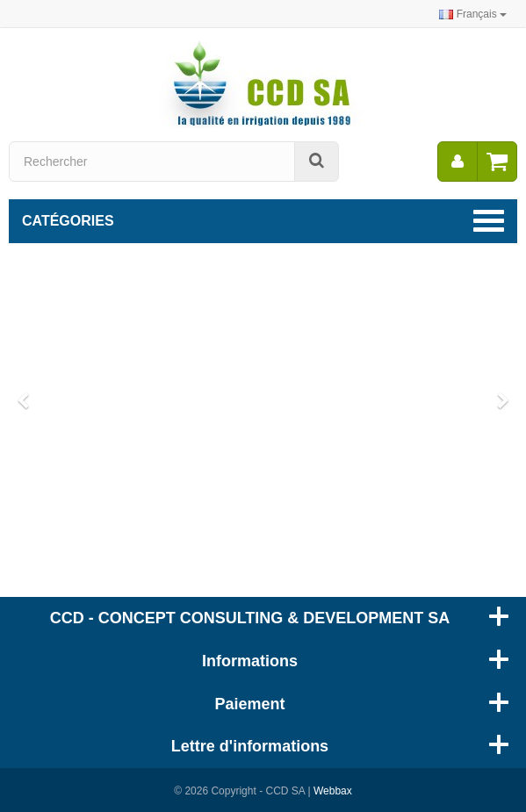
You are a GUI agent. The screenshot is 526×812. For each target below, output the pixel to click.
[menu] (458, 162)
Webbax (333, 791)
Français (473, 14)
